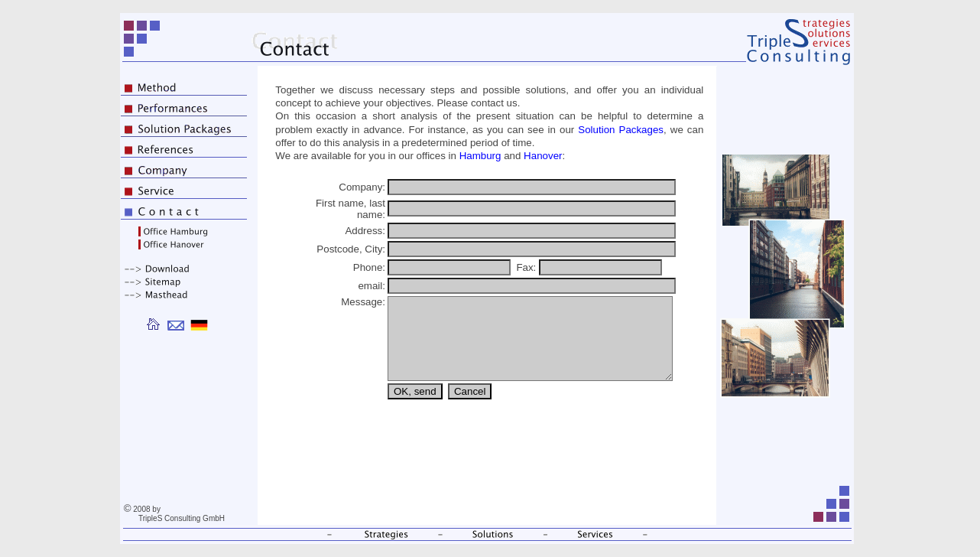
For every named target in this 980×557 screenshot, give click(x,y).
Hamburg (480, 156)
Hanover (543, 156)
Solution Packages (621, 130)
